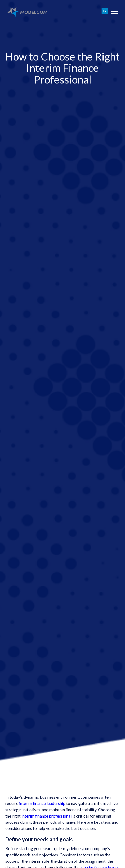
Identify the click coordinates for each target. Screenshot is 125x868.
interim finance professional (46, 816)
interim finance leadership (42, 803)
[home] (27, 11)
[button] (113, 11)
